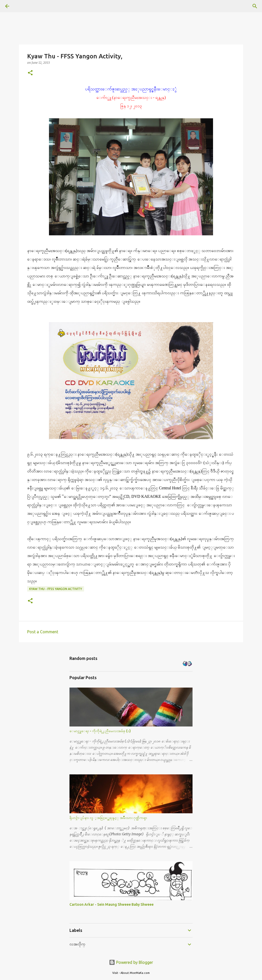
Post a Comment (43, 632)
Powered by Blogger (131, 962)
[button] (30, 73)
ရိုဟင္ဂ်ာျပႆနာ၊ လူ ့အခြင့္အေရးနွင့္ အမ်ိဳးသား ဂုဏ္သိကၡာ (108, 818)
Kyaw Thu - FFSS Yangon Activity (56, 589)
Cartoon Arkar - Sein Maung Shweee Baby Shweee (112, 904)
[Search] (22, 6)
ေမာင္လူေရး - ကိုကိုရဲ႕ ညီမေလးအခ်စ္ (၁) (100, 731)
